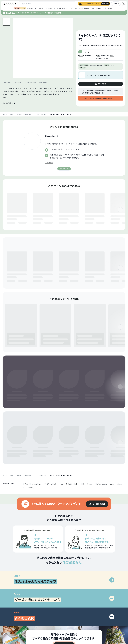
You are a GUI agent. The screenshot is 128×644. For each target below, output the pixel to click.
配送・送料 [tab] (43, 83)
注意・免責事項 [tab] (30, 83)
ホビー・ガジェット (108, 8)
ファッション (70, 8)
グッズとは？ (81, 626)
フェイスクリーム (41, 114)
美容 (36, 8)
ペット (76, 8)
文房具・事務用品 (84, 8)
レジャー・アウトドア (96, 8)
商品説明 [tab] (8, 83)
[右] (120, 212)
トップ (5, 114)
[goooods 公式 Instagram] (4, 632)
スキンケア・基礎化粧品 (24, 114)
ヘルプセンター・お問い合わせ (86, 633)
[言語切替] (123, 4)
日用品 (41, 8)
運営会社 (106, 629)
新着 (23, 8)
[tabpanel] (38, 96)
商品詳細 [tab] (18, 83)
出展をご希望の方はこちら (85, 629)
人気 (17, 8)
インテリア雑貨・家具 (59, 8)
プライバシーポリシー (110, 626)
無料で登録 (12, 223)
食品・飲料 (30, 8)
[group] (97, 456)
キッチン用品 (48, 8)
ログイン (116, 4)
